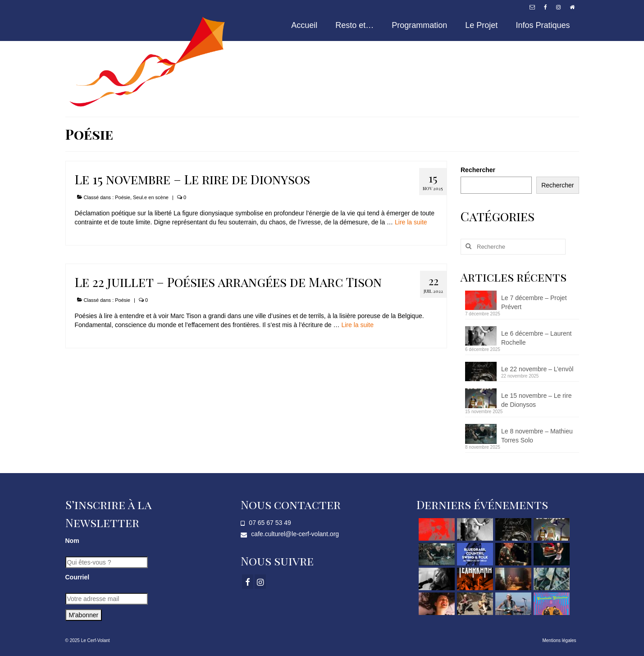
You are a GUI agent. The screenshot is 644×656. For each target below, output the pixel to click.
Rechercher (478, 170)
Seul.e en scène (151, 197)
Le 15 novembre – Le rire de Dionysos (536, 400)
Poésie (123, 197)
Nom (72, 541)
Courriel (78, 577)
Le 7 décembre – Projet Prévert (534, 302)
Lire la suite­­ (411, 222)
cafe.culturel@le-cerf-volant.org (290, 534)
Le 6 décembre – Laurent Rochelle (536, 338)
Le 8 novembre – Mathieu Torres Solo (537, 436)
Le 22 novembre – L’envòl (537, 369)
